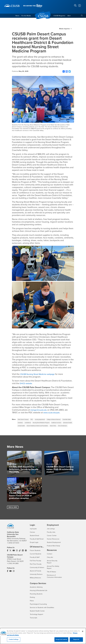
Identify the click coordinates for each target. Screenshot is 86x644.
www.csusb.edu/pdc (53, 413)
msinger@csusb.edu (40, 410)
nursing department (43, 420)
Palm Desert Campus (24, 420)
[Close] (83, 632)
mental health (48, 427)
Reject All (76, 641)
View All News (13, 513)
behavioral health (36, 427)
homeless (32, 424)
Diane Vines (48, 431)
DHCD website (27, 384)
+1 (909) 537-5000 (14, 547)
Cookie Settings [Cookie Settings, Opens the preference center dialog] (14, 641)
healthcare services (24, 427)
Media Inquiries (64, 29)
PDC (33, 420)
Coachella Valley (23, 424)
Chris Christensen (59, 431)
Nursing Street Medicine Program (56, 424)
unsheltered (41, 424)
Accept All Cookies (61, 641)
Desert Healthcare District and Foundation (30, 431)
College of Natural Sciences (59, 420)
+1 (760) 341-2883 (13, 567)
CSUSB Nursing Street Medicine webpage (40, 375)
